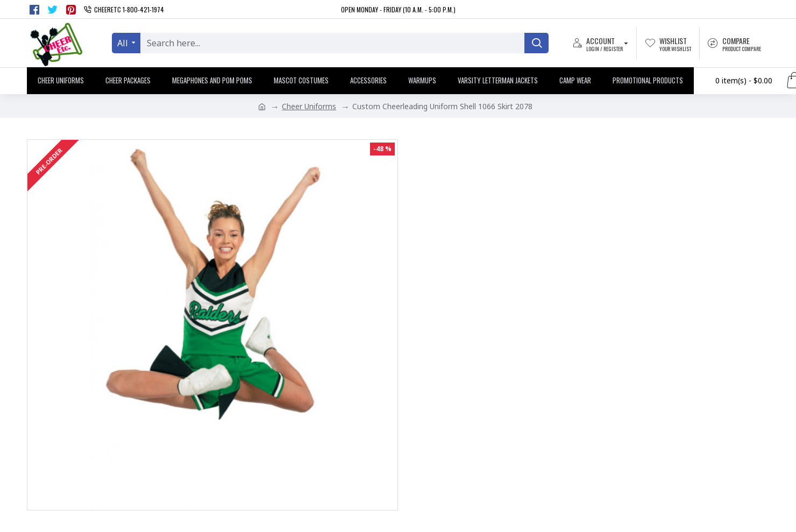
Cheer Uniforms (309, 106)
